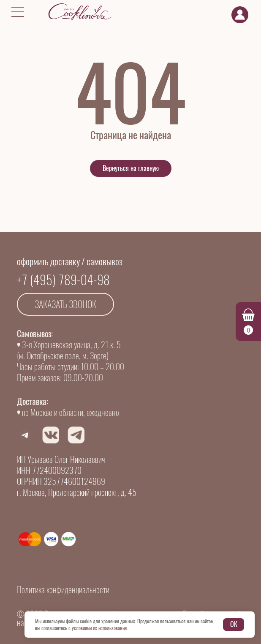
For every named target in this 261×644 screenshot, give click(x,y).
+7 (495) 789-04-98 (63, 280)
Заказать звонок (65, 304)
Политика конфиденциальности (63, 590)
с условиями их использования (98, 628)
